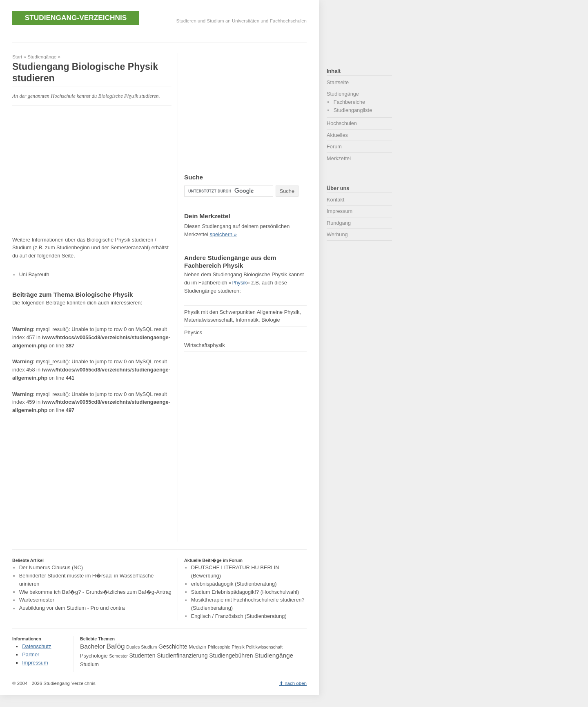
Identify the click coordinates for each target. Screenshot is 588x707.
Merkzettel (339, 158)
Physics (193, 332)
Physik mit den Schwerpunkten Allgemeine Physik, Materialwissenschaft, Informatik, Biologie (243, 316)
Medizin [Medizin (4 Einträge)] (197, 647)
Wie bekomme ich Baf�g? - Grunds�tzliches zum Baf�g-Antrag (95, 592)
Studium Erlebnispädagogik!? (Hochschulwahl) (245, 592)
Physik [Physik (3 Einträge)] (238, 647)
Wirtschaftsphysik (205, 345)
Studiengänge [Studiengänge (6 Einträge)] (274, 655)
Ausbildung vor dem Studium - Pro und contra (72, 608)
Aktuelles (337, 135)
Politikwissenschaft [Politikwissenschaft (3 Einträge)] (264, 647)
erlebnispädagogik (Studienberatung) (234, 584)
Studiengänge (42, 57)
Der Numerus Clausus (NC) (51, 567)
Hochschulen (342, 123)
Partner (31, 654)
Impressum (340, 211)
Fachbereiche (350, 102)
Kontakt (335, 200)
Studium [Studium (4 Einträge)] (89, 664)
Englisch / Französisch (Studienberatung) (239, 616)
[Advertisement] (161, 35)
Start (17, 57)
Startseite (338, 82)
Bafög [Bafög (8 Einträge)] (115, 646)
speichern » (223, 234)
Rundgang (339, 223)
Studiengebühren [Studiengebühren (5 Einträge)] (231, 656)
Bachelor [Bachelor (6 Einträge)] (92, 646)
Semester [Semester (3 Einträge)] (118, 656)
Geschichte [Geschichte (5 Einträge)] (173, 647)
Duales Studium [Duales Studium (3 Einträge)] (141, 647)
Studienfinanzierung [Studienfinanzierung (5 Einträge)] (182, 656)
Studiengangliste (353, 110)
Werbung (337, 234)
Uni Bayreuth (34, 274)
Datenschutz (37, 646)
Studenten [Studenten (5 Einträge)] (142, 656)
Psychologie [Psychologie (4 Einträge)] (94, 656)
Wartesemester (37, 600)
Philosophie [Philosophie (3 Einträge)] (219, 647)
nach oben (296, 683)
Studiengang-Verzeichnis (76, 18)
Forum (334, 147)
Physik (239, 283)
